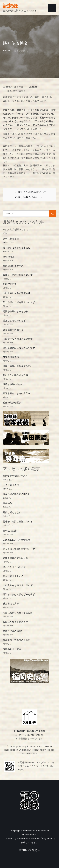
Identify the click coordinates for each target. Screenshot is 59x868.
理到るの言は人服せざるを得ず (19, 348)
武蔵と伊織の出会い (13, 384)
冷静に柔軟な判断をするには (18, 366)
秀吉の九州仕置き (12, 403)
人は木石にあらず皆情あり (17, 293)
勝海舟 (10, 87)
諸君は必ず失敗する (13, 330)
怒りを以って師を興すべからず (19, 302)
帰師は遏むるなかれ (13, 266)
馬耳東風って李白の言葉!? (17, 393)
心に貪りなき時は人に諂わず (18, 339)
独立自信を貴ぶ (11, 357)
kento (34, 87)
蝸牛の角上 (9, 257)
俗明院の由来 (10, 284)
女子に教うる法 (11, 239)
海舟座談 (19, 87)
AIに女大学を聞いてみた (15, 229)
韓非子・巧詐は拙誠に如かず (18, 275)
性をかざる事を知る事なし (17, 248)
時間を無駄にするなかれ (16, 311)
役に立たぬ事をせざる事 (16, 375)
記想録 (11, 6)
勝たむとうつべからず (14, 321)
